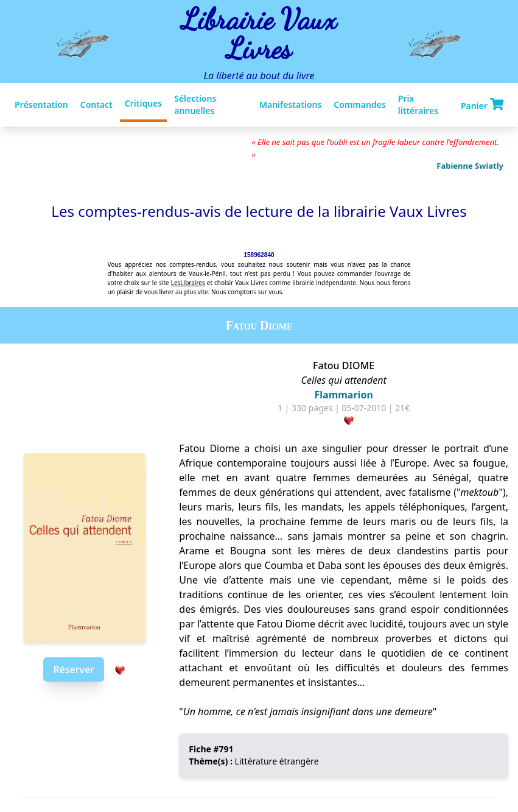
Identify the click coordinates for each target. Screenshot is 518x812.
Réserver (73, 669)
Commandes (359, 104)
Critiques (143, 103)
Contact (96, 104)
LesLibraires (188, 283)
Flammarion (344, 395)
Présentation (41, 104)
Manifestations (290, 104)
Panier (482, 105)
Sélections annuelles (195, 104)
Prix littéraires (418, 104)
